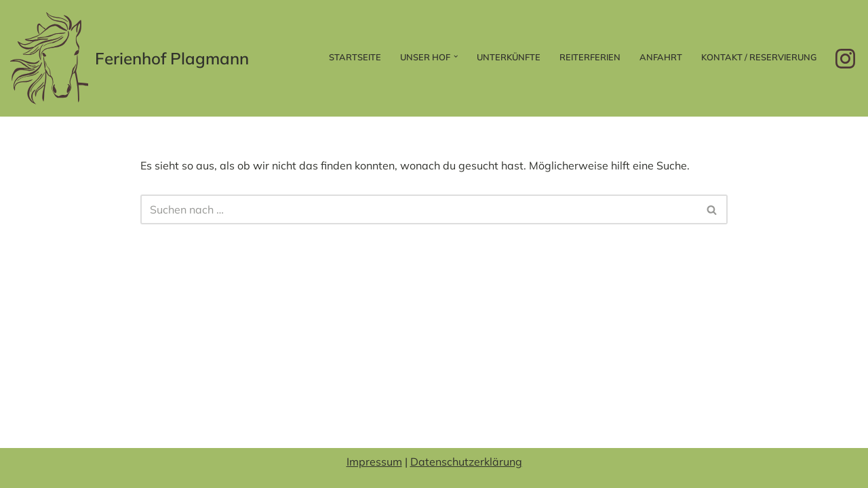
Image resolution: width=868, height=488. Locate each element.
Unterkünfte (509, 57)
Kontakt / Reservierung (759, 57)
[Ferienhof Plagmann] (130, 58)
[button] (456, 56)
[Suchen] (419, 209)
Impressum (374, 462)
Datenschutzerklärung (466, 462)
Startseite (355, 57)
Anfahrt (661, 57)
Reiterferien (590, 57)
